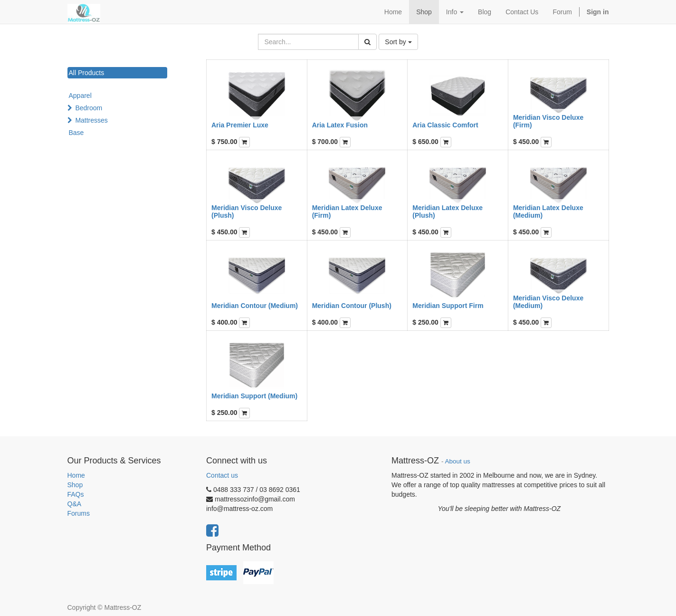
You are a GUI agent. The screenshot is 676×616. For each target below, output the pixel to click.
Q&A (75, 504)
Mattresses (91, 120)
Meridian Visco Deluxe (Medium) (548, 302)
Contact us (222, 475)
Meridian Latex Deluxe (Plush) (447, 211)
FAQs (76, 494)
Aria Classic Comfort (445, 125)
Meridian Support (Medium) (254, 396)
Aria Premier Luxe (240, 125)
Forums (79, 513)
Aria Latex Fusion (340, 125)
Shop (75, 485)
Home (76, 475)
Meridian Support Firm (448, 306)
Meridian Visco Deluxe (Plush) (247, 211)
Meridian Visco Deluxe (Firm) (548, 121)
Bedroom (89, 108)
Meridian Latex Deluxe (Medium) (548, 211)
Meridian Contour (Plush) (352, 306)
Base (76, 133)
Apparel (80, 96)
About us (458, 461)
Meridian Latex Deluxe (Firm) (347, 211)
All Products (87, 73)
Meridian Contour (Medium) (255, 306)
